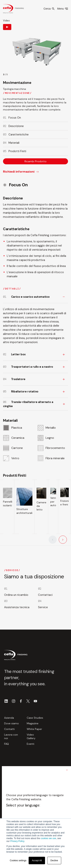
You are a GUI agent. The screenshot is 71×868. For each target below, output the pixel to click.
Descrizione (16, 126)
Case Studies (35, 718)
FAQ (6, 744)
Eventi (31, 744)
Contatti (9, 729)
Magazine (33, 723)
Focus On (15, 118)
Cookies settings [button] (18, 860)
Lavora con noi (11, 736)
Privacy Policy (17, 841)
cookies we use (48, 838)
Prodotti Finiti (17, 151)
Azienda (9, 718)
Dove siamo (11, 723)
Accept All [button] (37, 860)
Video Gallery (31, 736)
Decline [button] (54, 860)
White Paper (34, 729)
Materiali (14, 143)
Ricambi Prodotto (35, 161)
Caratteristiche (19, 135)
